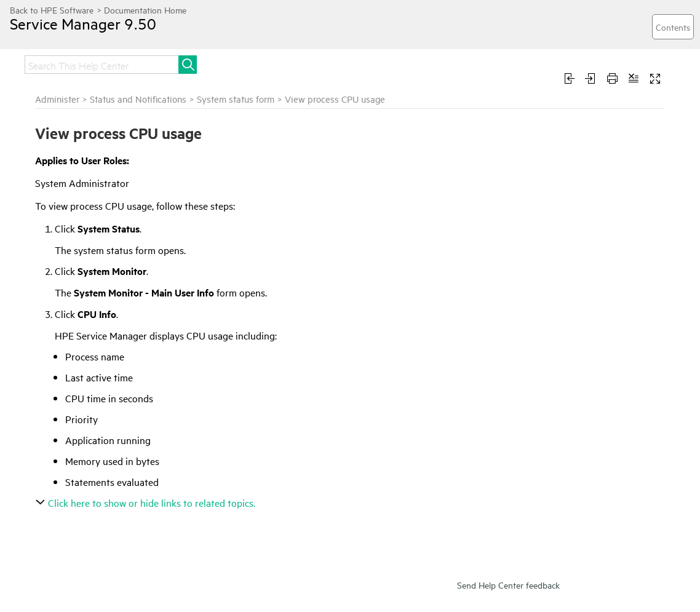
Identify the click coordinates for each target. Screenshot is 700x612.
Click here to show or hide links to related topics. (147, 503)
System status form (236, 99)
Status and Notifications (138, 99)
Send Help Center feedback (508, 585)
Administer (57, 99)
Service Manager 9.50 (83, 23)
